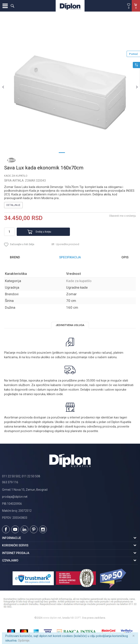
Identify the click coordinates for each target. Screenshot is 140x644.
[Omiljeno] (129, 6)
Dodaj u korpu (43, 232)
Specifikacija (70, 257)
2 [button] (70, 152)
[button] (12, 6)
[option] (70, 87)
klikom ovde (55, 394)
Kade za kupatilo (16, 176)
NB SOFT (76, 618)
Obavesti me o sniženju (122, 216)
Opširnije (24, 640)
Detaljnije (13, 205)
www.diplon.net (52, 618)
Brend (15, 257)
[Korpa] (136, 10)
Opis (125, 257)
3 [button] (78, 152)
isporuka (40, 394)
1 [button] (62, 152)
